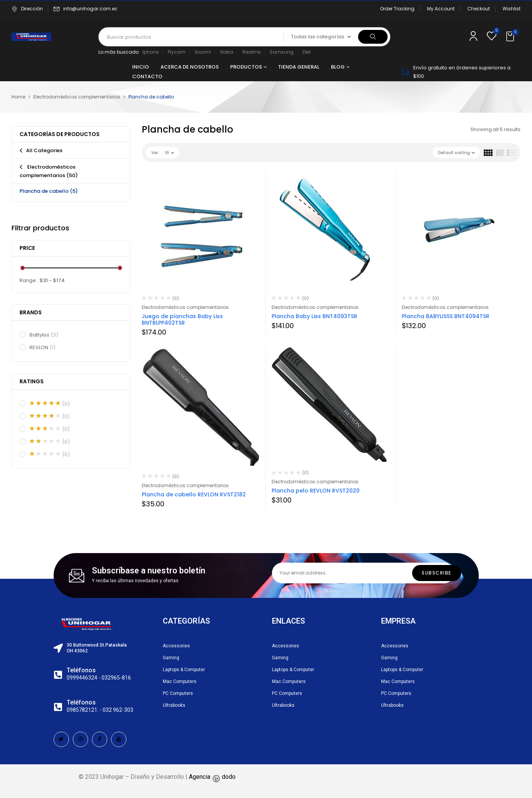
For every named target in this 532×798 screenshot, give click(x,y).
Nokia (227, 52)
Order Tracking (397, 9)
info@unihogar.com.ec (90, 9)
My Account (441, 9)
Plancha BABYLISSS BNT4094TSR (446, 316)
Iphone (151, 52)
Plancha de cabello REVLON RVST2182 (194, 494)
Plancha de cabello (49, 191)
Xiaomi (203, 52)
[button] (511, 37)
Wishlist (512, 9)
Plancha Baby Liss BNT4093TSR (314, 316)
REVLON (43, 348)
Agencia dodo (212, 777)
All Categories (44, 150)
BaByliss (44, 335)
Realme (251, 52)
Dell (307, 52)
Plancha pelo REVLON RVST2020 (316, 491)
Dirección (27, 9)
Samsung (282, 52)
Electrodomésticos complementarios (77, 97)
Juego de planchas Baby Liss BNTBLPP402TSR (182, 319)
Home (18, 97)
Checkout (479, 9)
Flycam (177, 52)
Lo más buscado (119, 52)
